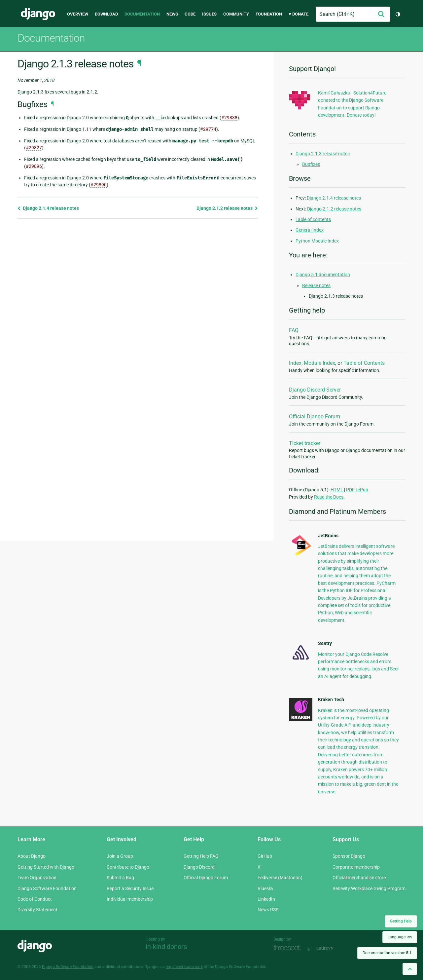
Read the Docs (329, 497)
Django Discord (199, 867)
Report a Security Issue (130, 888)
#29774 (208, 129)
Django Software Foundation (47, 888)
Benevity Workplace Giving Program (369, 888)
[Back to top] (410, 969)
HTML (337, 490)
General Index (310, 230)
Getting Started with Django (46, 867)
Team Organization (37, 878)
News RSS (268, 910)
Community (236, 14)
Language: (400, 937)
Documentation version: (387, 953)
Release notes (316, 285)
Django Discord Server (315, 390)
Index (295, 363)
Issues (209, 14)
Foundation (269, 14)
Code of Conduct (35, 899)
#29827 (34, 148)
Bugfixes (311, 164)
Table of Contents (364, 363)
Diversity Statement (37, 910)
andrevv (332, 948)
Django (38, 14)
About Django (32, 856)
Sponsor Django (349, 856)
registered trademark (184, 967)
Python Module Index (317, 241)
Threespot (289, 948)
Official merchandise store (359, 878)
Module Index (319, 363)
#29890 (99, 185)
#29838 (229, 118)
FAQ (294, 330)
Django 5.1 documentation (323, 275)
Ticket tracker (305, 443)
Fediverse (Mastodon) (280, 878)
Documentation (142, 14)
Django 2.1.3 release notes (323, 154)
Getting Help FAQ (201, 856)
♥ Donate (299, 14)
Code (190, 14)
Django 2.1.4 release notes (48, 208)
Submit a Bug (120, 878)
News (172, 14)
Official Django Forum (315, 416)
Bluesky (265, 888)
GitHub (265, 856)
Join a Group (120, 856)
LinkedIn (266, 899)
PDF (350, 490)
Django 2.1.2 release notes (227, 208)
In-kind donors (166, 947)
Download (106, 14)
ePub (363, 490)
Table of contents (313, 219)
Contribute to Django (128, 867)
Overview (78, 14)
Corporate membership (356, 867)
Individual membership (130, 899)
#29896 (34, 166)
